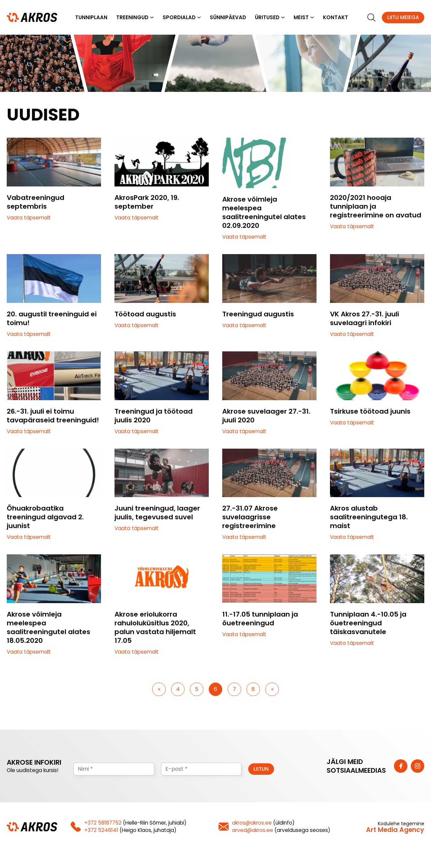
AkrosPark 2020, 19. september (147, 202)
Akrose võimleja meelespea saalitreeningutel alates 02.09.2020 (264, 213)
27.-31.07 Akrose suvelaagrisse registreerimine (250, 517)
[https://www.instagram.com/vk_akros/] (418, 766)
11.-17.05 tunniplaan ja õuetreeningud (260, 619)
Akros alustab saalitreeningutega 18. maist (369, 517)
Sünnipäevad (228, 17)
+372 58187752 (103, 823)
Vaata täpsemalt (29, 218)
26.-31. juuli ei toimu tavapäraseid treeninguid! (53, 416)
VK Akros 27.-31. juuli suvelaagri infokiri (364, 319)
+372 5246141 (101, 830)
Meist (301, 17)
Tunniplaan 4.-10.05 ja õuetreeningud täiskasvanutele (368, 623)
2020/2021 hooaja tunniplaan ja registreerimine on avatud (376, 207)
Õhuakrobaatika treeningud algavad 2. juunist (45, 517)
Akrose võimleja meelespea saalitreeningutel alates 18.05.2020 (48, 628)
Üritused (267, 17)
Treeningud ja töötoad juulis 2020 (154, 416)
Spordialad (179, 17)
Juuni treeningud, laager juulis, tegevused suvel (157, 513)
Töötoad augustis (145, 314)
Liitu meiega (403, 17)
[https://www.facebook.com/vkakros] (401, 766)
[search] (371, 18)
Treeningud (132, 17)
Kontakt (336, 17)
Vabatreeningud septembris (36, 202)
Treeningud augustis (258, 314)
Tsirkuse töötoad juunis (370, 412)
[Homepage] (32, 17)
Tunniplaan (91, 17)
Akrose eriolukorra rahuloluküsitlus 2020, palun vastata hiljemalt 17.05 (155, 628)
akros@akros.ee (252, 823)
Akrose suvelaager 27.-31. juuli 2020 (266, 416)
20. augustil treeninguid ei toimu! (52, 319)
